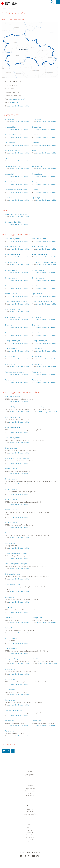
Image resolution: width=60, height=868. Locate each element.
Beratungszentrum (11, 262)
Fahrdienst (35, 143)
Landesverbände (12, 9)
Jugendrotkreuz (37, 294)
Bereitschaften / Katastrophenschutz (44, 262)
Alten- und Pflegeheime (12, 239)
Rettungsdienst (37, 174)
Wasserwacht (36, 372)
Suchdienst (8, 198)
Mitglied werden (30, 789)
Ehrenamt (35, 135)
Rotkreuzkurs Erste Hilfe (13, 222)
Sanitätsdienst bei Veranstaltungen (16, 190)
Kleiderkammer (37, 317)
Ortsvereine (9, 325)
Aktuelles (30, 812)
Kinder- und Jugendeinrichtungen (16, 301)
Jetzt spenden (30, 775)
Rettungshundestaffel (39, 182)
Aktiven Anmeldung (30, 791)
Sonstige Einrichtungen (12, 341)
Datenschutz (30, 835)
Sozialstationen (37, 348)
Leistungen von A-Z (30, 814)
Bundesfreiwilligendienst (13, 135)
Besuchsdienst (37, 127)
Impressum (30, 837)
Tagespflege (36, 198)
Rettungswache (10, 333)
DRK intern (30, 842)
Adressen (30, 828)
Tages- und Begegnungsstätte (15, 372)
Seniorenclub (36, 333)
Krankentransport (38, 166)
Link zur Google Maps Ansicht (19, 106)
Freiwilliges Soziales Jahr (13, 150)
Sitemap (30, 832)
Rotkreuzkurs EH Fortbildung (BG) (16, 214)
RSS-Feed (30, 840)
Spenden (35, 190)
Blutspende (30, 795)
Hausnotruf (36, 150)
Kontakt (30, 830)
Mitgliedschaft (9, 174)
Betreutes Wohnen (11, 270)
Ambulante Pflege (11, 119)
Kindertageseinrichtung (12, 309)
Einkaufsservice (10, 143)
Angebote (30, 809)
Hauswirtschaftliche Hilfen (13, 166)
